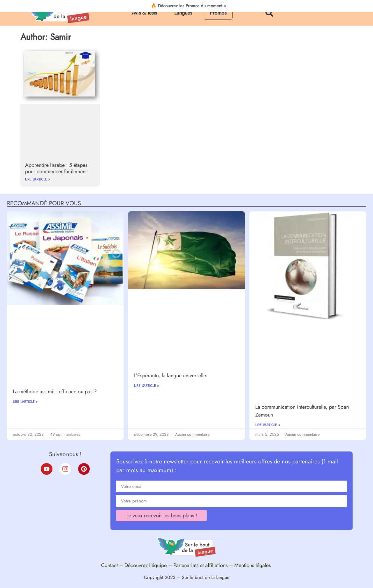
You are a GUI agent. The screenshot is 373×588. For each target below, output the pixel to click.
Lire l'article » (37, 179)
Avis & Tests (144, 13)
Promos (218, 13)
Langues (183, 13)
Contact (109, 565)
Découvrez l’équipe (146, 565)
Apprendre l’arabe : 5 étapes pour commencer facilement (56, 168)
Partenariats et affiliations (200, 565)
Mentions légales (253, 565)
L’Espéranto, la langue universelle (170, 376)
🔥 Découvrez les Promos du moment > (189, 6)
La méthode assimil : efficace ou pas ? (55, 392)
